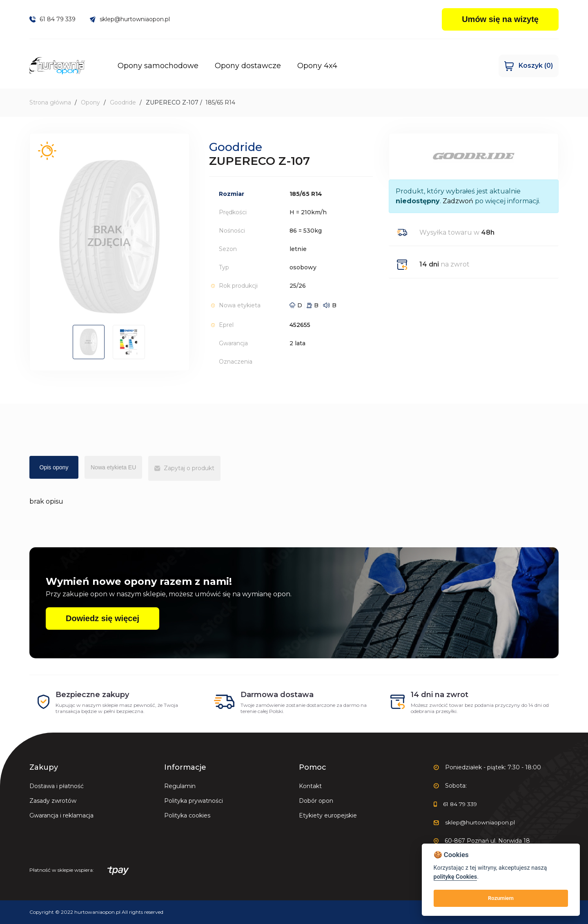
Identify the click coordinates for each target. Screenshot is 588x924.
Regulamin (180, 786)
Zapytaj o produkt (184, 468)
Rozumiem (501, 898)
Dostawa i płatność (57, 786)
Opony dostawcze (254, 66)
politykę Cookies (455, 877)
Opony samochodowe (164, 66)
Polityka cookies (187, 815)
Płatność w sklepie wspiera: (79, 871)
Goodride (123, 102)
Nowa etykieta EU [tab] (113, 467)
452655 (300, 325)
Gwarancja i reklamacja (61, 815)
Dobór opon (316, 801)
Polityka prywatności (194, 801)
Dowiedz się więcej (102, 618)
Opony (90, 102)
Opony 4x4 (323, 66)
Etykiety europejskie (328, 815)
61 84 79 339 (52, 19)
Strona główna (50, 102)
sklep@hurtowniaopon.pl (130, 19)
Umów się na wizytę (500, 19)
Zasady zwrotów (53, 801)
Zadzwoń (458, 201)
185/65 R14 (220, 102)
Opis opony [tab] (54, 467)
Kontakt (310, 786)
